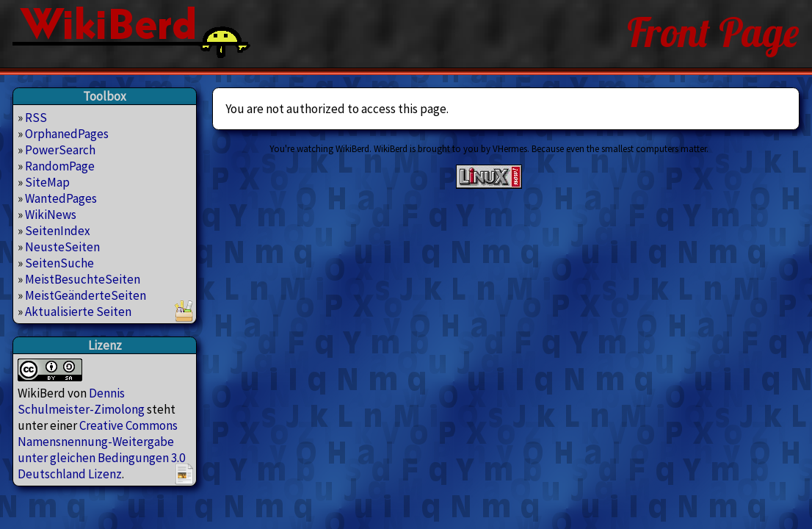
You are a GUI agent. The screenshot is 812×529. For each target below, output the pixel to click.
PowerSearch (60, 150)
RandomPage (60, 166)
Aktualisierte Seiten (78, 312)
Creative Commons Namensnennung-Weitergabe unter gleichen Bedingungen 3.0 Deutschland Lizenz (101, 450)
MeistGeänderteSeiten (86, 295)
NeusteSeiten (62, 247)
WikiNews (51, 215)
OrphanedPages (67, 134)
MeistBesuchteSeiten (83, 279)
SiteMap (47, 182)
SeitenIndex (58, 231)
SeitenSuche (59, 263)
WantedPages (61, 198)
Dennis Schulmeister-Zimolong (81, 401)
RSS (36, 118)
